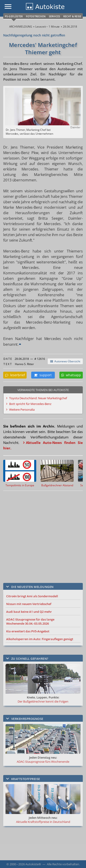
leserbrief (15, 375)
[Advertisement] (43, 533)
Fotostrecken (36, 16)
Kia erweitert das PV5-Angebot (28, 631)
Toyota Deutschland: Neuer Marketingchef (38, 398)
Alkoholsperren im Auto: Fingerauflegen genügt (40, 639)
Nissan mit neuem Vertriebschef (29, 604)
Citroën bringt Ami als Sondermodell (32, 596)
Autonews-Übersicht (65, 361)
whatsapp (71, 375)
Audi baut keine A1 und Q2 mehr (29, 612)
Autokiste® (33, 864)
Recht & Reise (72, 16)
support (43, 375)
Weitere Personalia (22, 410)
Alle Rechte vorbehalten (63, 864)
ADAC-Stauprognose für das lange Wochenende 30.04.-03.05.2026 (30, 621)
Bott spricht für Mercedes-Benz (30, 404)
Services (55, 16)
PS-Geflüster (14, 16)
